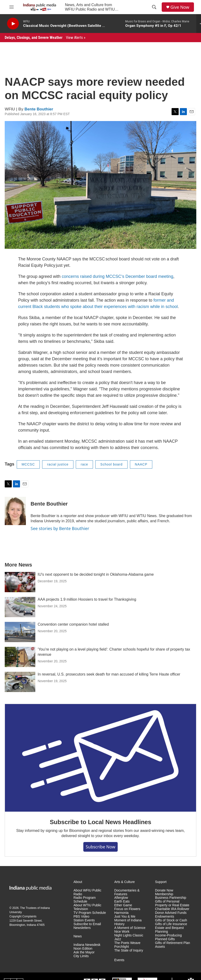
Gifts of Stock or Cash (171, 920)
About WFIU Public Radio (87, 892)
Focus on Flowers (127, 909)
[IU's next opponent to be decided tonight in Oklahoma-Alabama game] (20, 582)
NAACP (141, 464)
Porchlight (121, 947)
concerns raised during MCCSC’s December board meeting (117, 276)
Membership (164, 894)
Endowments (165, 917)
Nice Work (122, 932)
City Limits (81, 956)
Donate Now (164, 890)
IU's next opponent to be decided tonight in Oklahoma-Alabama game (96, 574)
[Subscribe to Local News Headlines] (100, 758)
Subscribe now (100, 847)
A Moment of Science (130, 928)
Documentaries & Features (127, 892)
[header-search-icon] (154, 7)
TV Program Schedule (90, 913)
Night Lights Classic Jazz (129, 937)
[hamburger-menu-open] (12, 7)
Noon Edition (83, 949)
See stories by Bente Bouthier (60, 528)
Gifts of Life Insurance (171, 924)
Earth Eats (122, 901)
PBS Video (81, 917)
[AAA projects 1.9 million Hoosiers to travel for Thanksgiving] (20, 607)
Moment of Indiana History (128, 922)
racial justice (58, 464)
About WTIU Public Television (87, 907)
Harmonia (121, 913)
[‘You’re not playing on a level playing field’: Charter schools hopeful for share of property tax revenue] (20, 657)
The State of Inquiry (129, 950)
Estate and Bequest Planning (169, 930)
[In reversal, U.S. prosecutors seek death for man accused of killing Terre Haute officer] (20, 682)
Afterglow (121, 898)
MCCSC (28, 464)
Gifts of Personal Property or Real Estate (172, 903)
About (78, 882)
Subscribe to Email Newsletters (87, 926)
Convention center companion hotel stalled (73, 624)
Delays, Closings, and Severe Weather (45, 38)
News (78, 936)
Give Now (180, 7)
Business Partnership (171, 898)
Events (119, 960)
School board (111, 464)
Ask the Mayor (84, 952)
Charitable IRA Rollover (172, 909)
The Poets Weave (127, 943)
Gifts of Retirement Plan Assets (173, 945)
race (84, 464)
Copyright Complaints (23, 916)
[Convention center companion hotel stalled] (20, 632)
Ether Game (123, 905)
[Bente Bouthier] (15, 511)
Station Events (84, 920)
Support (161, 882)
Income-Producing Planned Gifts (169, 937)
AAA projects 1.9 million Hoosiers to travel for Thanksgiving (87, 599)
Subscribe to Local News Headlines (100, 822)
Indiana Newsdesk (87, 945)
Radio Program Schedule (84, 900)
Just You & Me (125, 917)
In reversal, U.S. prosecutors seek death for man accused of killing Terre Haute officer (109, 674)
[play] (13, 24)
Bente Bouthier (39, 109)
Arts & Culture (124, 882)
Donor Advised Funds (171, 913)
